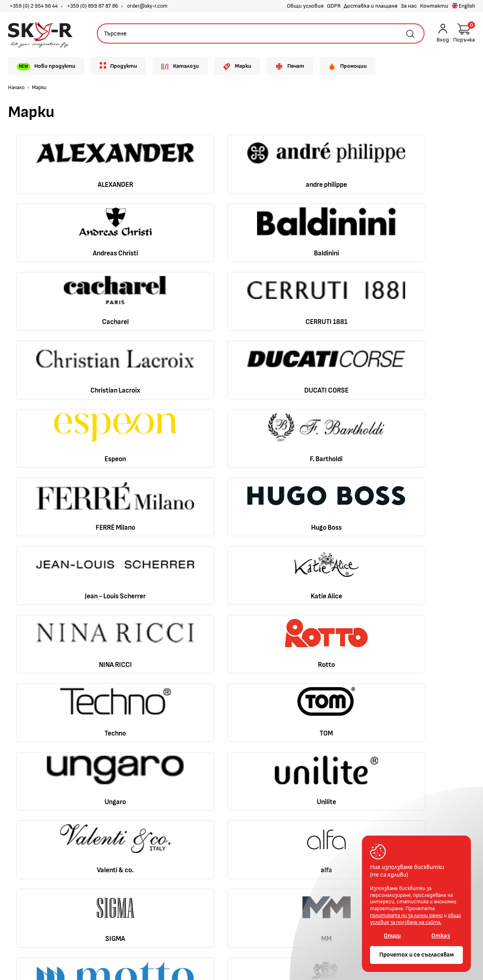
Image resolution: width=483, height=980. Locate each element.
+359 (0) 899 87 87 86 (92, 6)
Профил (218, 737)
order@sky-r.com (147, 6)
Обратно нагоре (423, 691)
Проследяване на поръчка (242, 764)
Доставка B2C (129, 764)
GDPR (334, 6)
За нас (409, 6)
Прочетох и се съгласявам (417, 955)
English (463, 6)
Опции (392, 936)
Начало (16, 88)
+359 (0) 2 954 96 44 (34, 6)
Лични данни (126, 792)
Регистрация (226, 750)
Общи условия (305, 6)
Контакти (434, 6)
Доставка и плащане (371, 6)
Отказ (441, 936)
